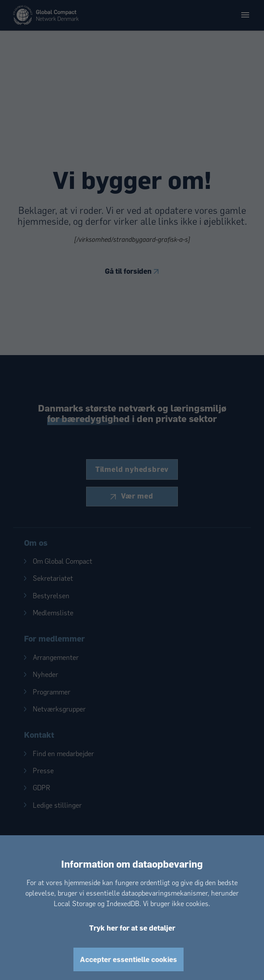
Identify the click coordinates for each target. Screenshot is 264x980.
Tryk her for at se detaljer (132, 928)
